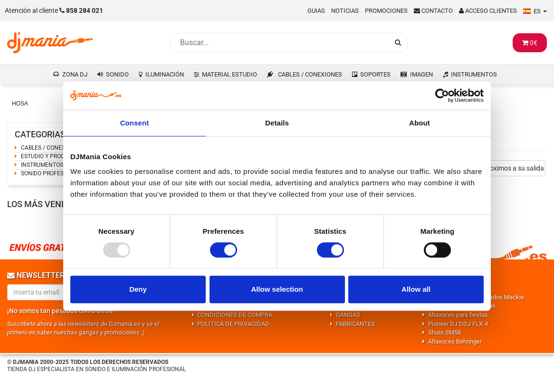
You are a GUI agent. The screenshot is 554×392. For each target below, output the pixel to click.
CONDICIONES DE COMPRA (235, 315)
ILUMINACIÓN (165, 74)
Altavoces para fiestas (458, 315)
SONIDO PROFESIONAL (50, 173)
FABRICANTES (355, 324)
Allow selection (277, 289)
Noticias (345, 11)
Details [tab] (277, 123)
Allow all (416, 289)
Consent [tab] (135, 123)
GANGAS (348, 315)
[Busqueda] (279, 43)
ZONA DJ (75, 74)
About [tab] (420, 123)
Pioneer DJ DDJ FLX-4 (458, 324)
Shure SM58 (444, 332)
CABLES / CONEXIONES (310, 74)
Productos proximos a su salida (498, 168)
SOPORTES (375, 74)
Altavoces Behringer (455, 341)
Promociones (386, 11)
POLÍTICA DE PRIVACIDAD (233, 324)
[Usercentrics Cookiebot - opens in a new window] (442, 96)
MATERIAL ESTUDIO (229, 74)
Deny (138, 289)
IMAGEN (421, 74)
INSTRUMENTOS (474, 74)
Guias (316, 11)
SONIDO (117, 74)
